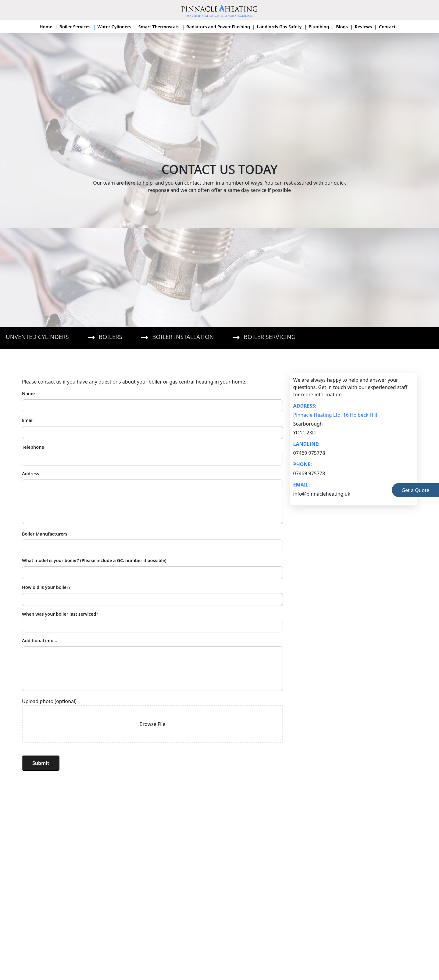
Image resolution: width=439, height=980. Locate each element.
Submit (41, 763)
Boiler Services (75, 27)
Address (30, 474)
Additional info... (39, 640)
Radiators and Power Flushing (218, 27)
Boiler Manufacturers (45, 534)
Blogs (342, 27)
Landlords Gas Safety (279, 27)
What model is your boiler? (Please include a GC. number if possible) (94, 560)
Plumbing (319, 27)
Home (46, 27)
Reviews (364, 27)
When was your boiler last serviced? (60, 614)
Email (28, 420)
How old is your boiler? (46, 587)
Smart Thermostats (159, 27)
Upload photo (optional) (49, 701)
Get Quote (415, 490)
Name (28, 393)
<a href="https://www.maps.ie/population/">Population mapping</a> (220, 886)
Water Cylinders (114, 27)
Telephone (33, 447)
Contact (387, 27)
